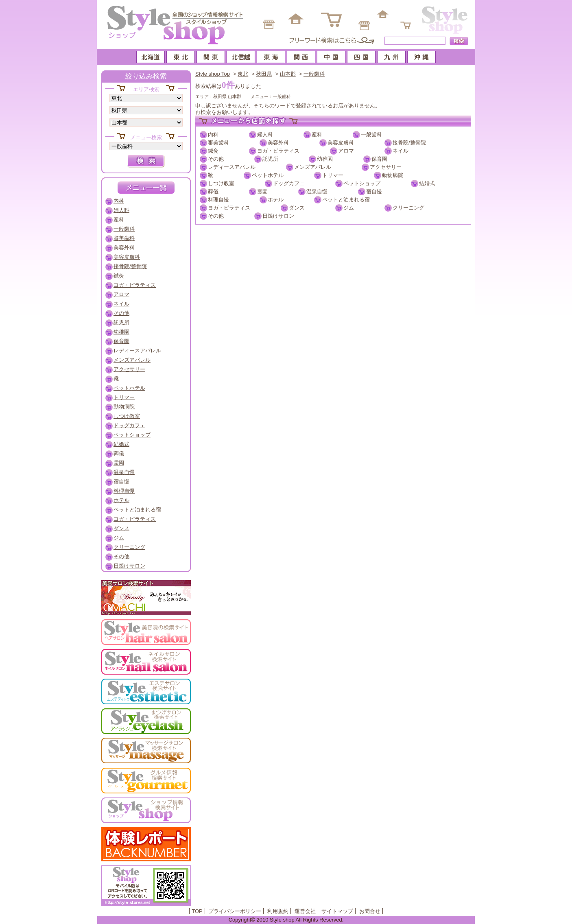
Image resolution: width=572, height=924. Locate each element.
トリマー (333, 175)
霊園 (262, 191)
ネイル (401, 151)
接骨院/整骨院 (409, 143)
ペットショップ (362, 183)
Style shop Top (213, 74)
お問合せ (370, 911)
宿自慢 (374, 191)
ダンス (297, 208)
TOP (197, 911)
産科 (317, 134)
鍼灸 (213, 151)
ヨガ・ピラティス (278, 151)
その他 (216, 159)
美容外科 (278, 143)
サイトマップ (337, 911)
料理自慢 (218, 200)
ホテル (276, 200)
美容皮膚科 (341, 143)
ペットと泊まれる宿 (346, 200)
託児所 (270, 159)
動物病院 (393, 175)
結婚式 (427, 183)
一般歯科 (314, 74)
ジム (349, 208)
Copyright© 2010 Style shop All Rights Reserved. (286, 920)
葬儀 (213, 191)
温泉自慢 (317, 191)
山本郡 (288, 74)
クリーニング (408, 208)
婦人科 (265, 134)
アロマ (346, 151)
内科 (213, 134)
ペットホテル (268, 175)
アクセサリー (386, 167)
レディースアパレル (232, 167)
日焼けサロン (278, 216)
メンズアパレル (313, 167)
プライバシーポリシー (235, 911)
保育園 (379, 159)
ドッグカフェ (289, 183)
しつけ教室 (221, 183)
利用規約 (278, 911)
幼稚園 (325, 159)
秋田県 (264, 74)
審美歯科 (218, 143)
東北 (243, 74)
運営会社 (305, 911)
